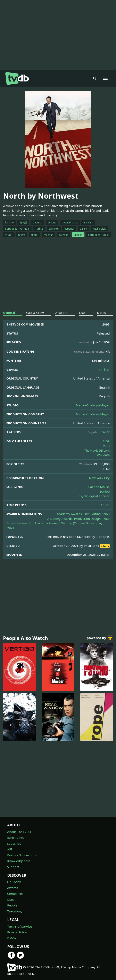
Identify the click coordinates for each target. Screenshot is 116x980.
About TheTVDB (19, 832)
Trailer (105, 432)
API (10, 849)
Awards (13, 888)
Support (13, 867)
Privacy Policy (17, 932)
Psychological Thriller (94, 496)
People (12, 905)
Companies (15, 894)
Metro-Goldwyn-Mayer (93, 405)
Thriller (104, 369)
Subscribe (14, 843)
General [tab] (9, 313)
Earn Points (15, 837)
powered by (100, 638)
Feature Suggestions (22, 855)
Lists (10, 899)
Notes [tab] (101, 313)
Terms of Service (20, 926)
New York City (99, 478)
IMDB (106, 446)
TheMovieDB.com (97, 450)
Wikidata (103, 455)
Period (105, 491)
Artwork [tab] (61, 313)
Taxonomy (15, 911)
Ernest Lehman (17, 523)
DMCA (12, 938)
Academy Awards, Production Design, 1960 (78, 519)
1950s (105, 505)
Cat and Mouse (99, 487)
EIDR (106, 441)
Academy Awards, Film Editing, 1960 (83, 514)
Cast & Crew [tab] (35, 313)
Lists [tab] (82, 313)
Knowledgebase (19, 861)
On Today (14, 882)
